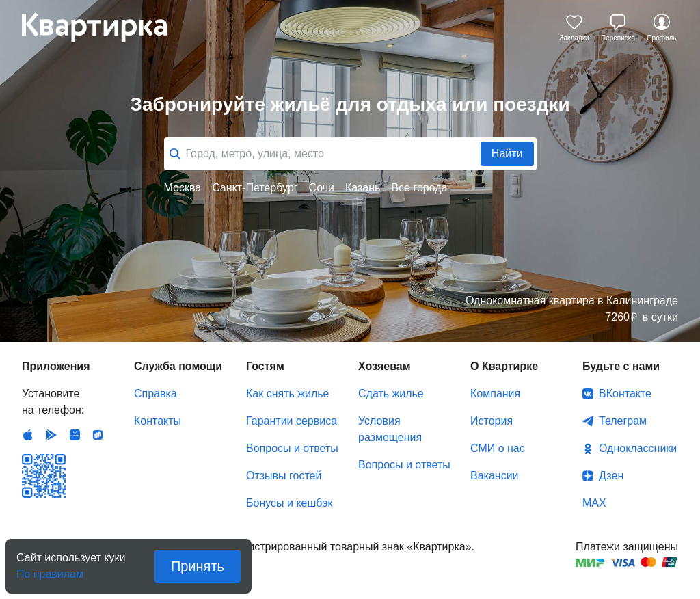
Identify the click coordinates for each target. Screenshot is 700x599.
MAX (594, 503)
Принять (198, 566)
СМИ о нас (498, 448)
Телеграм (623, 421)
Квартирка (104, 27)
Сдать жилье (391, 394)
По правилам (50, 570)
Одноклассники (638, 448)
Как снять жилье (287, 394)
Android (51, 435)
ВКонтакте (625, 394)
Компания (495, 394)
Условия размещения (390, 429)
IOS (28, 435)
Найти (507, 154)
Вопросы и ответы (292, 448)
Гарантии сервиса (292, 421)
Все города (419, 188)
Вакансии (495, 476)
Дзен (611, 476)
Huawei (75, 435)
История (492, 421)
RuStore (98, 435)
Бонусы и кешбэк (289, 503)
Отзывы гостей (284, 476)
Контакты (158, 421)
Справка (156, 394)
